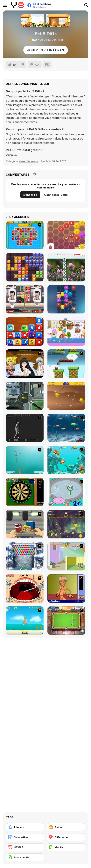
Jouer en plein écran (46, 50)
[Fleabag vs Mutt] (66, 556)
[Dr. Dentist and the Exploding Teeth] (25, 589)
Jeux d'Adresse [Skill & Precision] (29, 161)
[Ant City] (25, 396)
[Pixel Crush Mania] (25, 235)
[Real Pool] (66, 621)
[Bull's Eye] (25, 492)
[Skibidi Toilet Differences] (25, 299)
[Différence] (66, 837)
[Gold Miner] (66, 396)
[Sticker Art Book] (66, 332)
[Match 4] (66, 235)
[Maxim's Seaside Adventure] (25, 621)
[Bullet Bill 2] (66, 364)
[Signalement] (35, 65)
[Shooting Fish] (25, 460)
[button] (11, 155)
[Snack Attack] (25, 524)
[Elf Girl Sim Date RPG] (25, 364)
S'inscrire (30, 195)
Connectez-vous (56, 195)
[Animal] (66, 827)
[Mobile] (66, 847)
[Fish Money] (66, 524)
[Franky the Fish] (66, 428)
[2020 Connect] (66, 299)
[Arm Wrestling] (66, 589)
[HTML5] (25, 847)
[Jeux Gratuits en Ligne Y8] (17, 5)
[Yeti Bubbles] (25, 556)
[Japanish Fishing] (66, 492)
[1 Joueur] (25, 827)
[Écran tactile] (25, 857)
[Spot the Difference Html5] (66, 267)
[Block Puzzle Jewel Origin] (25, 267)
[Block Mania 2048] (25, 332)
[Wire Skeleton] (25, 428)
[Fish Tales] (66, 460)
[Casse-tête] (25, 837)
